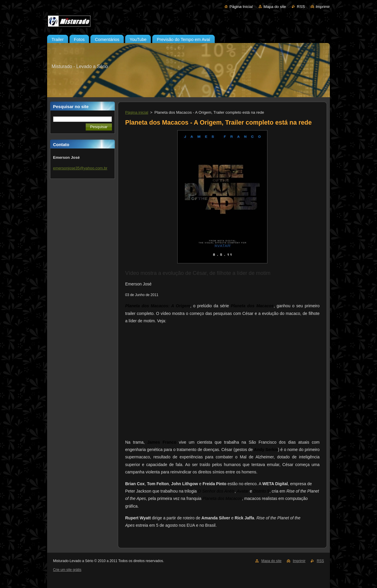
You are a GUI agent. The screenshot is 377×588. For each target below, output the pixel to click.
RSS (301, 7)
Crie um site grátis (67, 570)
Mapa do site (275, 7)
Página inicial (137, 112)
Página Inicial (241, 7)
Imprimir (323, 7)
